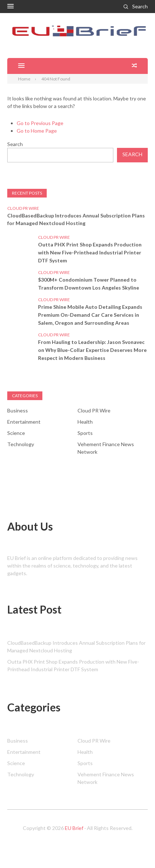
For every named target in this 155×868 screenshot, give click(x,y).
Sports (85, 433)
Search (140, 6)
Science (16, 433)
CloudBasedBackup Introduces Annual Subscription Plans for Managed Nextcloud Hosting (76, 219)
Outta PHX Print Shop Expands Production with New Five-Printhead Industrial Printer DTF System (90, 252)
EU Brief (74, 828)
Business (18, 410)
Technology (21, 444)
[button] (11, 7)
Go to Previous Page (40, 123)
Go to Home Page (37, 131)
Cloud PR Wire (23, 208)
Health (85, 422)
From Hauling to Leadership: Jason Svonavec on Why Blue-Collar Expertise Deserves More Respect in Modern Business (92, 350)
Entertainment (24, 422)
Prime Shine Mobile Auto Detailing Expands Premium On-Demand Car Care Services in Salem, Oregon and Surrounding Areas (90, 315)
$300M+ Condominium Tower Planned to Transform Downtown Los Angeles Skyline (89, 284)
